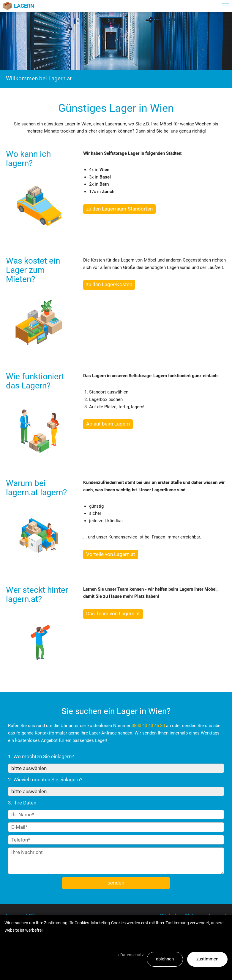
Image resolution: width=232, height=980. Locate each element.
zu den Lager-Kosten (109, 284)
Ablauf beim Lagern (108, 424)
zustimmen (207, 959)
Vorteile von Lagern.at (111, 554)
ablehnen (165, 959)
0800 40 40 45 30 (148, 726)
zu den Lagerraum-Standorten (119, 209)
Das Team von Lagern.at (113, 614)
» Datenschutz (131, 955)
